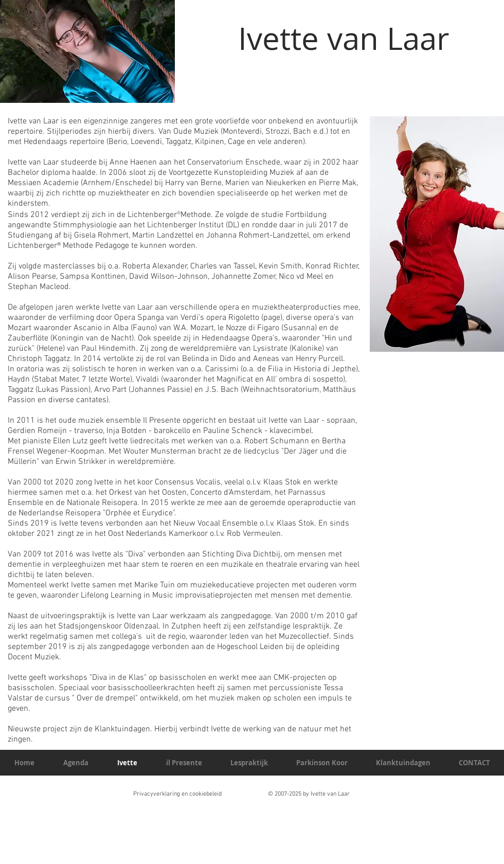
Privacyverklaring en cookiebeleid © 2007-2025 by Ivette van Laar (241, 794)
